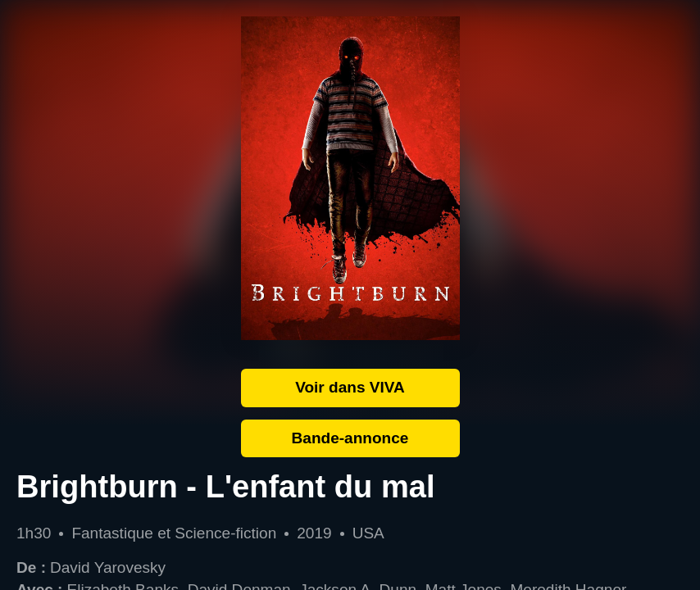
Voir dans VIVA (350, 387)
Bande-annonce (350, 438)
